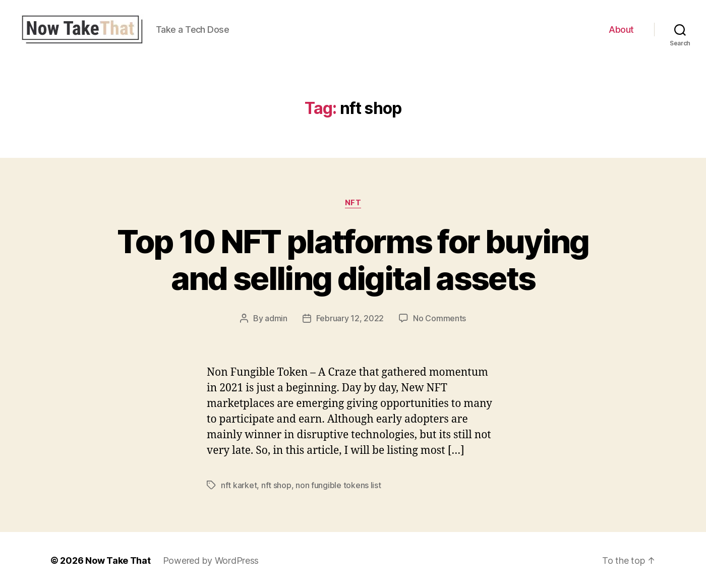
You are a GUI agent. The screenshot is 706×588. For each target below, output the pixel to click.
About (621, 30)
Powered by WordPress (211, 560)
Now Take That (118, 560)
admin (276, 318)
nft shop (276, 485)
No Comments (439, 318)
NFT (353, 203)
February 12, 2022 (350, 318)
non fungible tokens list (338, 485)
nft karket (239, 485)
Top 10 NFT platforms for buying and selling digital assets (353, 260)
